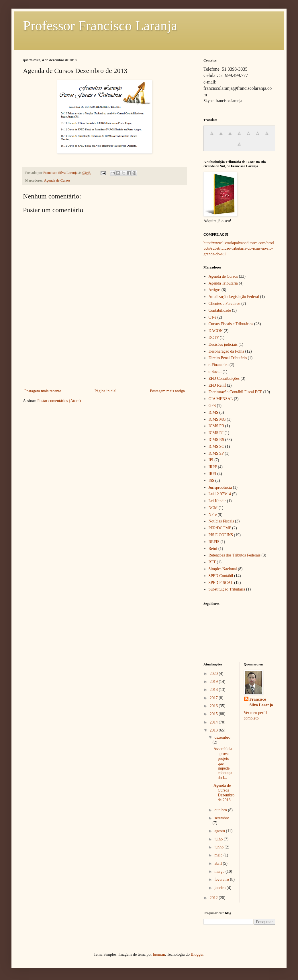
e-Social (215, 372)
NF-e (213, 515)
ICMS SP (216, 453)
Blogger (197, 954)
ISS (211, 481)
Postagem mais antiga (167, 391)
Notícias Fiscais (221, 521)
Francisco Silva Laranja (261, 702)
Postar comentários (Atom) (59, 401)
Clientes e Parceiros (225, 304)
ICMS (213, 413)
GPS (212, 406)
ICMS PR (216, 426)
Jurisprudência (220, 487)
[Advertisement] (105, 362)
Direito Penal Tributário (228, 358)
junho (219, 847)
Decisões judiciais (223, 344)
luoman (159, 954)
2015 (214, 714)
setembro (222, 818)
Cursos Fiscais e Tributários (231, 324)
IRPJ (212, 474)
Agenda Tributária (223, 283)
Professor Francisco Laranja (100, 26)
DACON (216, 331)
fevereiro (222, 879)
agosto (220, 831)
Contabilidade (220, 310)
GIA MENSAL (221, 399)
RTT (212, 562)
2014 (214, 722)
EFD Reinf (217, 385)
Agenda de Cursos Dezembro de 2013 (224, 793)
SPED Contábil (221, 576)
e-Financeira (219, 365)
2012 (214, 898)
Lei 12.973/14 (220, 494)
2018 (214, 690)
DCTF (214, 338)
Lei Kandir (217, 501)
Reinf (213, 549)
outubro (221, 810)
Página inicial (106, 391)
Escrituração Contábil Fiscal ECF (236, 392)
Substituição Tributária (227, 589)
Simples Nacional (223, 569)
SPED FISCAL (221, 583)
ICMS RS (216, 440)
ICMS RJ (216, 433)
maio (219, 855)
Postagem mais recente (43, 391)
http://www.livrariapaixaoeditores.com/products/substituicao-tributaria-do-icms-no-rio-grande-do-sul (239, 249)
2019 (214, 682)
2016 (214, 706)
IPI (211, 460)
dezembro (222, 737)
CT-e (212, 317)
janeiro (220, 888)
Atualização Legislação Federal (234, 297)
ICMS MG (217, 419)
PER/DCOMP (220, 528)
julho (219, 839)
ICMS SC (216, 447)
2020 (214, 674)
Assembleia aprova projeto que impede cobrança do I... (223, 763)
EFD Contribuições (224, 378)
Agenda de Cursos (57, 180)
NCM (213, 508)
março (220, 871)
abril (218, 863)
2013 (214, 730)
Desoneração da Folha (226, 351)
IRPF (213, 467)
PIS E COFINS (221, 535)
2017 (214, 698)
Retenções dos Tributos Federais (235, 555)
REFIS (214, 542)
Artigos (215, 290)
